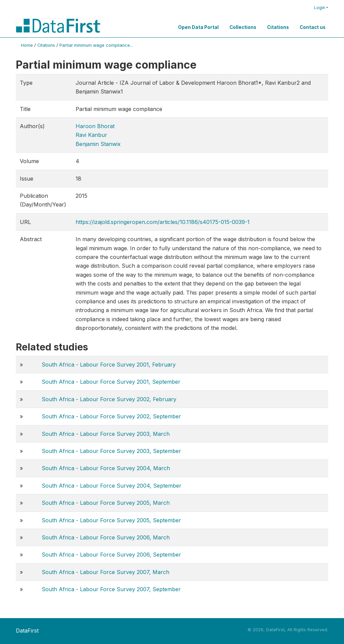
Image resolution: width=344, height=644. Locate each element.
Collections (243, 27)
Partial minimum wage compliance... (96, 45)
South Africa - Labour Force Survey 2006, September (111, 555)
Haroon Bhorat (95, 126)
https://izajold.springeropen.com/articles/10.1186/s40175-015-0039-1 (163, 222)
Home (27, 45)
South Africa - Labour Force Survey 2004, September (112, 486)
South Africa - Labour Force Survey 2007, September (111, 589)
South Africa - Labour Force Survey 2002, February (109, 399)
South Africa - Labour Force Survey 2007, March (105, 572)
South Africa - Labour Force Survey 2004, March (106, 468)
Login (320, 8)
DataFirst (27, 631)
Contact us (313, 27)
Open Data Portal (198, 27)
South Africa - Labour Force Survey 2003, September (111, 451)
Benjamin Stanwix (98, 144)
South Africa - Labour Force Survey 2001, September (111, 382)
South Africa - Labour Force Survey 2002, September (111, 416)
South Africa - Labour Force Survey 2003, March (106, 434)
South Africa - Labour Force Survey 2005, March (106, 503)
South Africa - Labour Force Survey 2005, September (111, 520)
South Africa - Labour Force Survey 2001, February (109, 365)
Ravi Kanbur (91, 135)
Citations (278, 27)
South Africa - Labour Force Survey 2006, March (106, 537)
